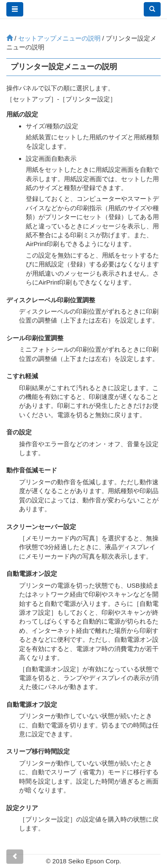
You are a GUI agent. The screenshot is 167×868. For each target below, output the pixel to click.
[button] (152, 9)
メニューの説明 (59, 38)
